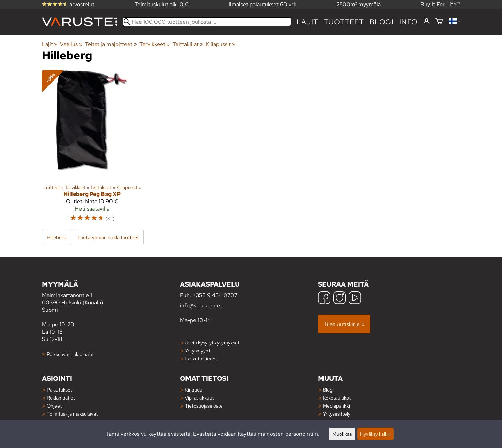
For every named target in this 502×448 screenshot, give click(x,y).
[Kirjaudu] (427, 22)
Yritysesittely (337, 414)
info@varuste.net (201, 306)
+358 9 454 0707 (215, 295)
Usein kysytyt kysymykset (212, 343)
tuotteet (344, 22)
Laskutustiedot (201, 359)
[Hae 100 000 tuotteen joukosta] (207, 22)
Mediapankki (336, 406)
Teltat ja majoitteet (111, 44)
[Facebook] (324, 299)
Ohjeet (54, 406)
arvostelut (68, 4)
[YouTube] (355, 299)
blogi (382, 22)
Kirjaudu (194, 390)
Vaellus (71, 44)
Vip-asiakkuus (200, 398)
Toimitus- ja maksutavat (72, 414)
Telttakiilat (188, 44)
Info (408, 22)
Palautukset (59, 390)
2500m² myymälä (359, 4)
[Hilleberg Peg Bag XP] (92, 149)
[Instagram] (340, 299)
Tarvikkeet (155, 44)
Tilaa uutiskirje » (344, 324)
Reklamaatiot (61, 398)
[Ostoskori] (439, 22)
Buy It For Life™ (440, 4)
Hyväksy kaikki (375, 434)
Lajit (307, 22)
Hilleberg (56, 237)
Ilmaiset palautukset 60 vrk (263, 4)
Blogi (328, 390)
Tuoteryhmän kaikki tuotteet (108, 237)
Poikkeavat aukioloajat (70, 354)
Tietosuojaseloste (204, 406)
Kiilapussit (220, 44)
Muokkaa (342, 434)
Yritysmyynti (198, 351)
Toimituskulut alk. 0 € (162, 4)
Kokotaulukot (337, 398)
